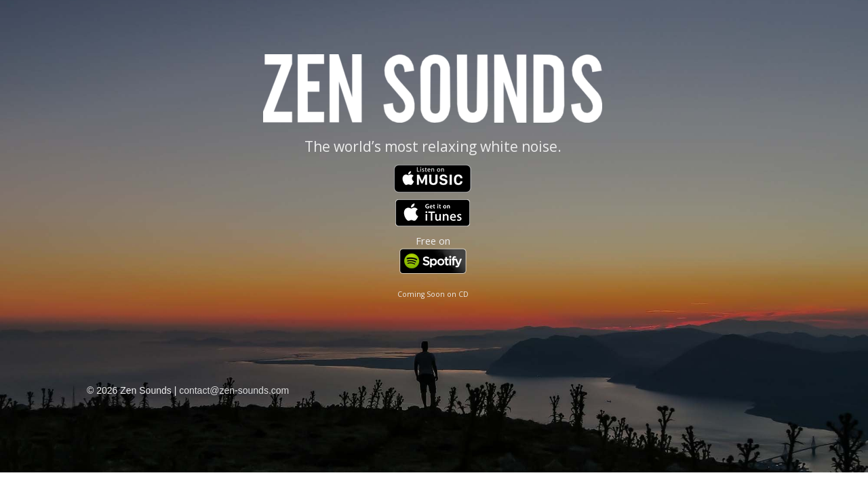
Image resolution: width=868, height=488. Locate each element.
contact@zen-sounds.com (234, 390)
